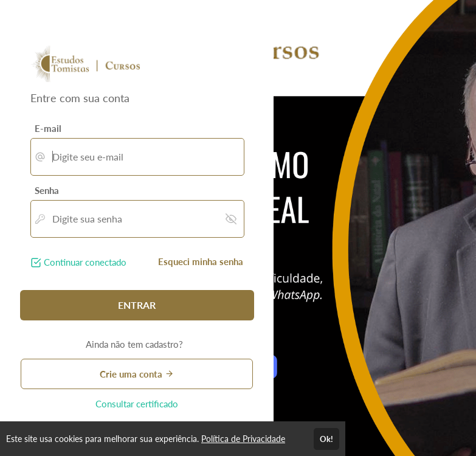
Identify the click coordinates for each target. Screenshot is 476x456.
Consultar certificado (137, 404)
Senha (47, 190)
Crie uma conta (137, 374)
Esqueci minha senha (201, 261)
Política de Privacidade (243, 439)
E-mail (48, 128)
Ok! (326, 439)
